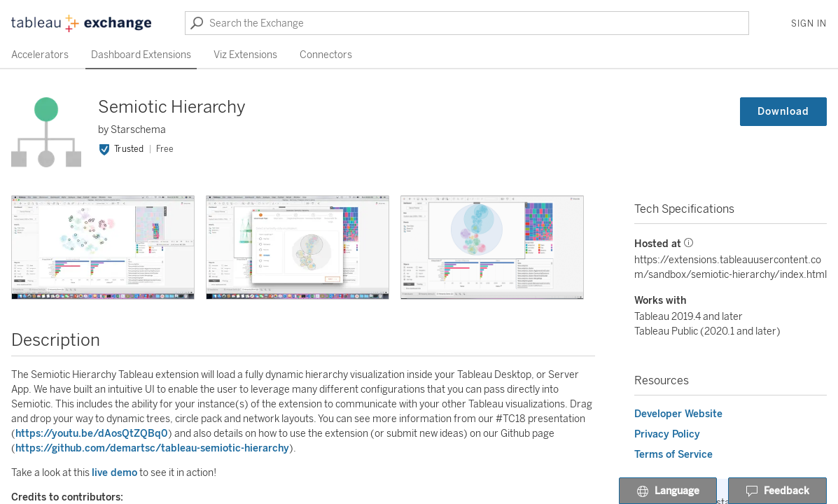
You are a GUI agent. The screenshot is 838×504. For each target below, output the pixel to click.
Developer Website (678, 414)
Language (668, 491)
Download (783, 112)
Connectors (326, 55)
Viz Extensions (245, 55)
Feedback (777, 491)
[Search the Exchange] (467, 23)
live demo (114, 473)
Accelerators (40, 55)
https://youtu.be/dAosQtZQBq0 (92, 434)
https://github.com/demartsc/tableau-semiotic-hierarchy (152, 448)
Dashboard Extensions (141, 55)
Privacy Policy (667, 434)
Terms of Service (673, 455)
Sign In (809, 24)
